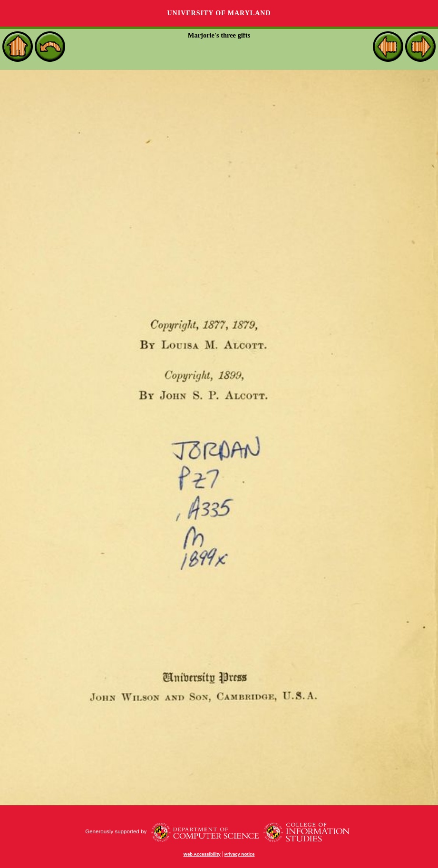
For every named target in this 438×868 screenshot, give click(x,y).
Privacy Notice (240, 854)
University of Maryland (219, 13)
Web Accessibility (202, 854)
